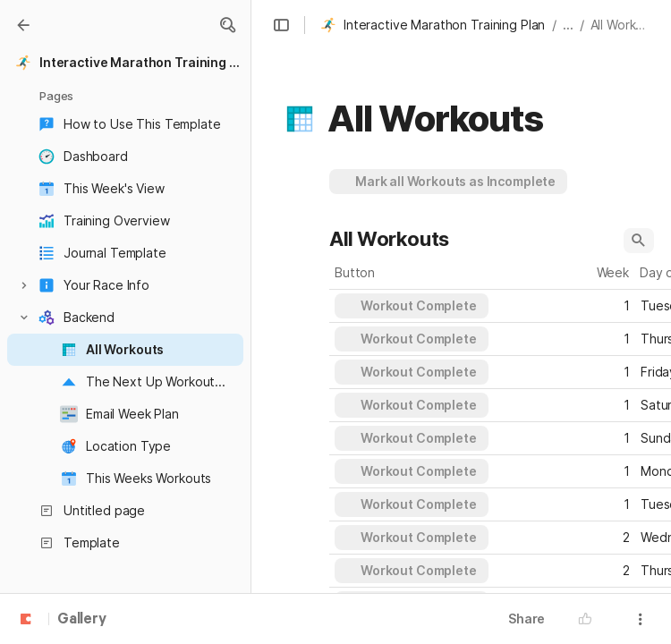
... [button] (568, 25)
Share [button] (527, 619)
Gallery (82, 620)
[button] (227, 25)
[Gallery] (23, 25)
